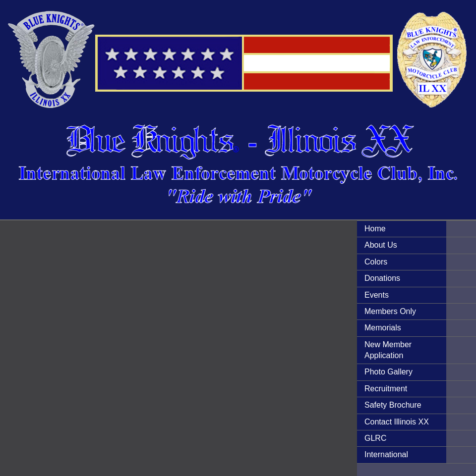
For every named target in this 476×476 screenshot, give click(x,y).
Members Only (390, 311)
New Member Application (388, 350)
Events (377, 295)
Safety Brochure (393, 405)
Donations (382, 278)
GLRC (375, 438)
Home (375, 229)
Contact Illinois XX (397, 422)
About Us (381, 245)
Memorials (383, 328)
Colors (376, 262)
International (386, 454)
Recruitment (386, 389)
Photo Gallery (388, 372)
